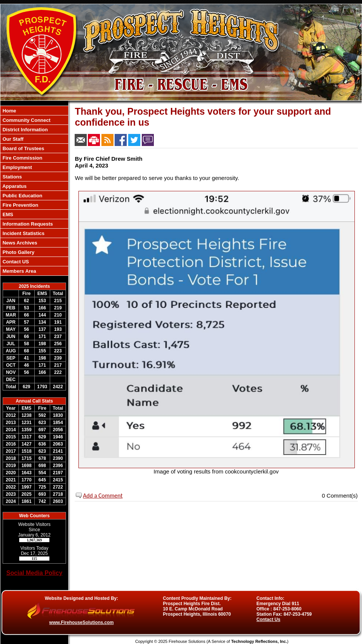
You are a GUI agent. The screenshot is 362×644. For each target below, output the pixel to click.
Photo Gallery (18, 252)
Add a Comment (103, 496)
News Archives (19, 243)
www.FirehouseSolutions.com (82, 622)
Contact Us (268, 619)
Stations (12, 177)
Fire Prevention (20, 205)
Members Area (19, 271)
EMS (7, 214)
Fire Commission (22, 158)
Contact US (15, 262)
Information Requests (27, 224)
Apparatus (14, 186)
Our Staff (12, 139)
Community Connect (26, 120)
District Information (25, 130)
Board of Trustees (23, 148)
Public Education (22, 196)
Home (9, 111)
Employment (17, 167)
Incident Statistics (23, 233)
